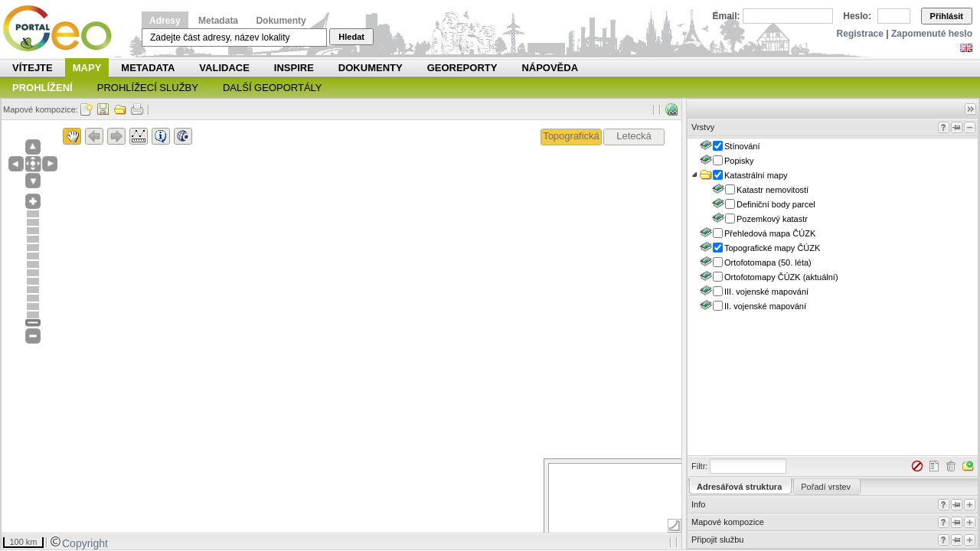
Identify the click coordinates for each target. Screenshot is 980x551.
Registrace (860, 34)
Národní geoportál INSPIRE (63, 29)
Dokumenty (281, 21)
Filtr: (699, 466)
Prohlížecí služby (148, 88)
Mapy (87, 68)
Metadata (218, 21)
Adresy (165, 21)
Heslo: (857, 16)
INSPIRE (294, 68)
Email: (727, 16)
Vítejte (33, 68)
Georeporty (462, 68)
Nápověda (550, 68)
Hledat (351, 37)
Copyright (79, 543)
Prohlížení (42, 88)
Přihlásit (947, 16)
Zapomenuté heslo (932, 34)
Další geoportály (273, 88)
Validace (224, 68)
